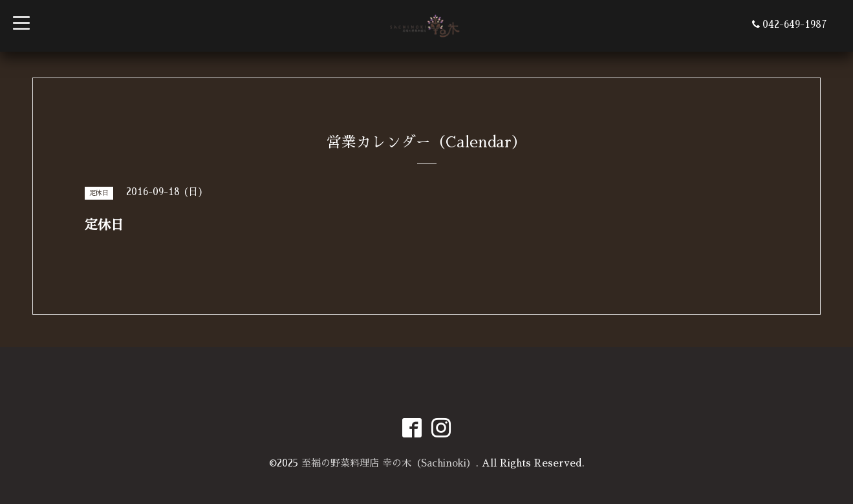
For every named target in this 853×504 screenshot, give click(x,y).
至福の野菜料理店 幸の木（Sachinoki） (389, 463)
